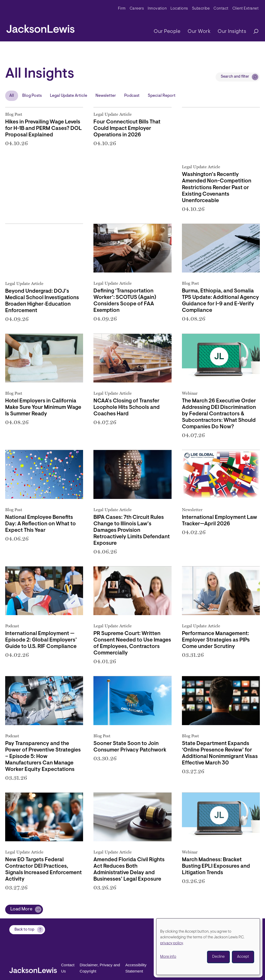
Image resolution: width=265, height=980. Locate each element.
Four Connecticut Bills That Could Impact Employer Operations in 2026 (127, 129)
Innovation (157, 9)
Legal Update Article (69, 96)
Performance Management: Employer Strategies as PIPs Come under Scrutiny (216, 640)
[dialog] (208, 947)
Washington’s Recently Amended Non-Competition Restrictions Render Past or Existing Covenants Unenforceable (217, 188)
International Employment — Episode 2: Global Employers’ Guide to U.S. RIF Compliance (41, 640)
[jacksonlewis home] (41, 27)
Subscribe (201, 9)
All (12, 96)
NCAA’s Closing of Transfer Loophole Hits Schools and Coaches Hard (127, 408)
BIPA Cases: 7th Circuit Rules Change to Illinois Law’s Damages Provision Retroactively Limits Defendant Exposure (132, 530)
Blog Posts (32, 96)
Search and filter (235, 77)
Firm (122, 9)
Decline (218, 957)
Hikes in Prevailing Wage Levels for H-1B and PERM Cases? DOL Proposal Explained (43, 129)
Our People (167, 32)
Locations (179, 9)
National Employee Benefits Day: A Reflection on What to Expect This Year (41, 524)
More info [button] (168, 957)
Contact (221, 9)
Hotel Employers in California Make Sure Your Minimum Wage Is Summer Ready (43, 408)
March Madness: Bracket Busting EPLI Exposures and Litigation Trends (216, 866)
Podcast (132, 96)
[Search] (253, 32)
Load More (21, 909)
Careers (137, 9)
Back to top (24, 940)
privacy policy (172, 943)
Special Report (162, 96)
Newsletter (106, 96)
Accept (243, 957)
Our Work (199, 32)
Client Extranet (246, 9)
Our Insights (232, 32)
